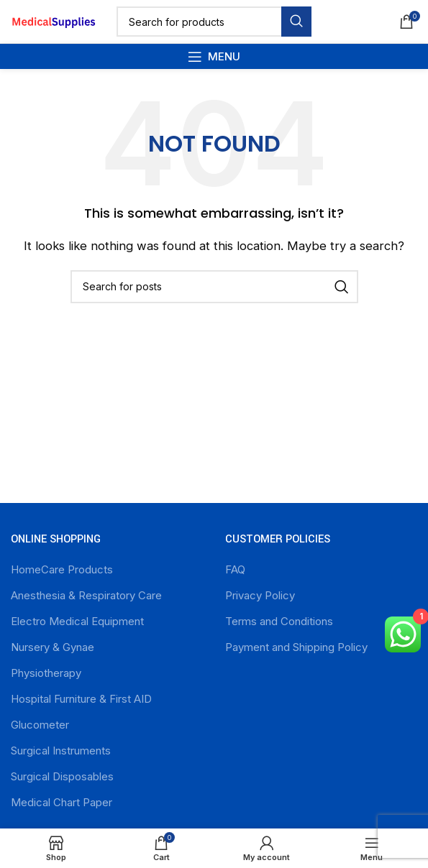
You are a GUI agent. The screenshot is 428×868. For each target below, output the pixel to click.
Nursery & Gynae (53, 647)
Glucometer (40, 725)
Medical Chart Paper (62, 802)
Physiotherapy (46, 673)
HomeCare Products (62, 569)
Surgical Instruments (61, 751)
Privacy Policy (260, 595)
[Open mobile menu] (214, 57)
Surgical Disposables (62, 776)
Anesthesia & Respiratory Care (86, 595)
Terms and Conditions (279, 621)
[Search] (214, 22)
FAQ (235, 569)
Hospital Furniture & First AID (81, 699)
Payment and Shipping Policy (296, 647)
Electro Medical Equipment (77, 621)
